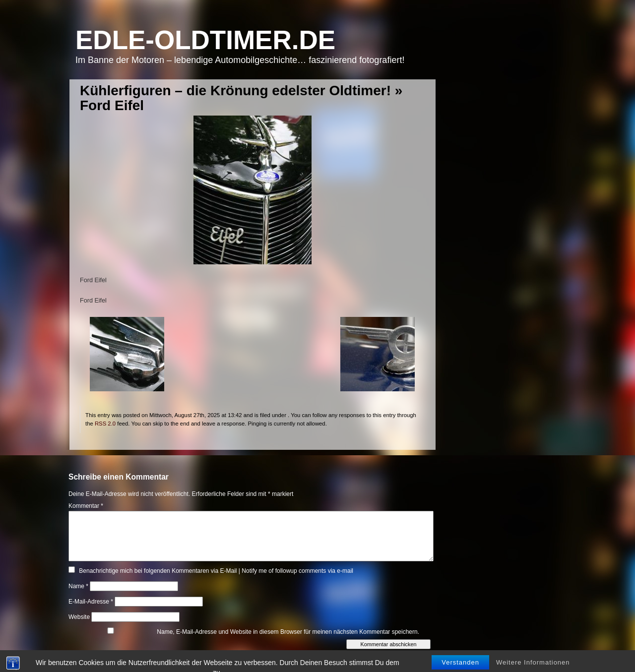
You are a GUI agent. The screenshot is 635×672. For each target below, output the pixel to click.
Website (79, 617)
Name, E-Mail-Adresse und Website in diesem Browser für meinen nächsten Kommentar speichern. (288, 632)
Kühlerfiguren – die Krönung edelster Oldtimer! (235, 91)
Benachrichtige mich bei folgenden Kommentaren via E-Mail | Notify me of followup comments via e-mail (216, 571)
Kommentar (86, 506)
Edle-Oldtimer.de (205, 40)
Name (78, 586)
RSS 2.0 (105, 424)
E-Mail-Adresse (91, 602)
